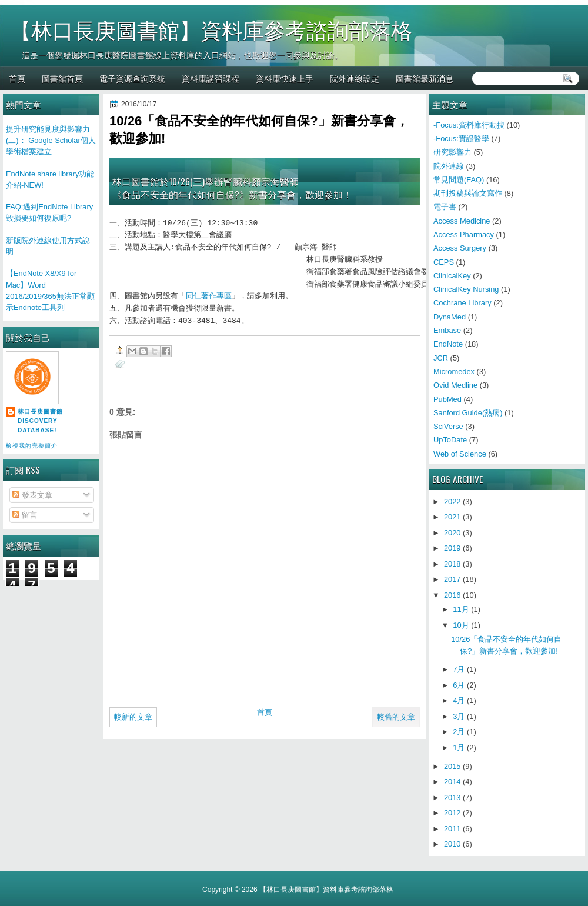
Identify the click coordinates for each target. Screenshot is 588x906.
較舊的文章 (396, 717)
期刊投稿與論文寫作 (468, 193)
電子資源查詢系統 (132, 78)
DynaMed (450, 317)
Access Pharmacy (464, 234)
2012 (452, 813)
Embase (447, 330)
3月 (459, 716)
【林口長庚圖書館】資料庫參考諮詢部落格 (211, 31)
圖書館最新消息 (425, 78)
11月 (461, 609)
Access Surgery (460, 248)
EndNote (448, 344)
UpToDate (450, 440)
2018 (452, 564)
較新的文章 (133, 717)
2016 (452, 595)
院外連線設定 (355, 78)
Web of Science (460, 454)
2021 (452, 517)
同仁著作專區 (209, 297)
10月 (461, 625)
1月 (459, 747)
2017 (452, 579)
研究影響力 (452, 152)
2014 (452, 782)
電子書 (445, 207)
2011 (452, 829)
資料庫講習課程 (211, 78)
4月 (459, 700)
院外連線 (449, 166)
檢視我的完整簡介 (32, 446)
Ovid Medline (455, 385)
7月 (459, 669)
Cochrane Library (462, 303)
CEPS (444, 262)
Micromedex (454, 372)
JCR (441, 358)
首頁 (17, 78)
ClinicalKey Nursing (466, 289)
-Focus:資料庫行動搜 (469, 125)
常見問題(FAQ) (459, 180)
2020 (452, 533)
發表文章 (32, 495)
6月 (459, 685)
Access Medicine (462, 221)
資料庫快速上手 (285, 78)
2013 (452, 797)
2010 (452, 844)
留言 (25, 515)
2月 (459, 732)
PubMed (447, 399)
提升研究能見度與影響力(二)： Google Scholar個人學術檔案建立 (51, 141)
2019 (452, 548)
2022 (452, 502)
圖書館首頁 (62, 78)
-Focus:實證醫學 (461, 139)
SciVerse (448, 426)
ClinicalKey (452, 276)
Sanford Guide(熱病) (468, 413)
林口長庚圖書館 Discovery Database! (40, 421)
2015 (452, 766)
